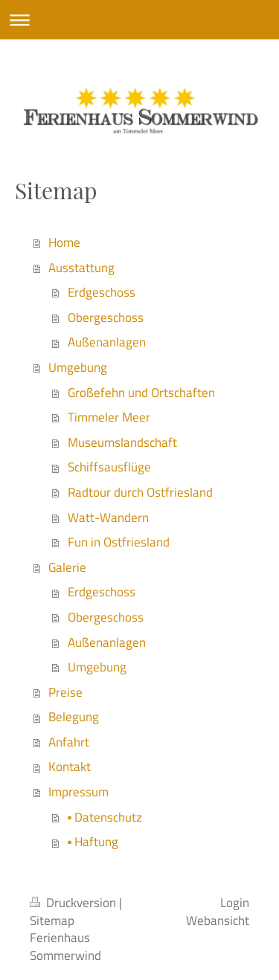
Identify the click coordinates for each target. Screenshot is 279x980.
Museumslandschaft (122, 442)
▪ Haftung (93, 842)
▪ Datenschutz (105, 817)
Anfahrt (69, 742)
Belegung (74, 717)
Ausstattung (81, 268)
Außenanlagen (107, 342)
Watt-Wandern (108, 518)
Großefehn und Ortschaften (141, 393)
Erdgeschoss (102, 292)
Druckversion (74, 903)
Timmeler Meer (109, 417)
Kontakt (70, 767)
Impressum (78, 792)
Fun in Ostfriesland (119, 542)
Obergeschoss (106, 317)
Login (235, 903)
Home (64, 242)
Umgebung (78, 367)
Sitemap (52, 921)
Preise (65, 692)
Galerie (67, 567)
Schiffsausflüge (109, 467)
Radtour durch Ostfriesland (140, 492)
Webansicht (218, 921)
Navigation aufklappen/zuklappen (139, 20)
